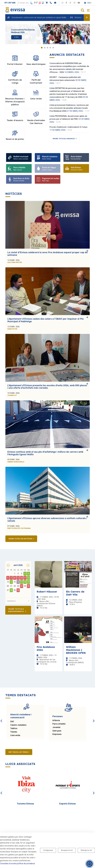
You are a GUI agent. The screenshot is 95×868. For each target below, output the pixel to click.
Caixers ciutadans (18, 725)
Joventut (56, 727)
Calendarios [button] (18, 601)
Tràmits (14, 732)
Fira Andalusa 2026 (46, 648)
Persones (58, 716)
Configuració (48, 850)
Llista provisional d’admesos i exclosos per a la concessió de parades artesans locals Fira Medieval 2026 (69, 108)
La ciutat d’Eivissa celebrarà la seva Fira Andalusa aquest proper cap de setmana (47, 254)
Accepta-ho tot (67, 850)
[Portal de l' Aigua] (48, 168)
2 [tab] (45, 48)
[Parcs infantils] (19, 168)
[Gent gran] (19, 179)
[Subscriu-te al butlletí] (19, 157)
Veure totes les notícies (20, 539)
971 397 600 (10, 3)
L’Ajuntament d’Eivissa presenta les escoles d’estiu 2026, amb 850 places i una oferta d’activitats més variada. (47, 387)
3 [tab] (47, 48)
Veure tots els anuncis (64, 139)
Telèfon (14, 728)
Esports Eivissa (67, 804)
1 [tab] (42, 48)
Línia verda (15, 735)
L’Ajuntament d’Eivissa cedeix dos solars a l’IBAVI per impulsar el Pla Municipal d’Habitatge (45, 320)
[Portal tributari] (48, 179)
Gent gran (57, 731)
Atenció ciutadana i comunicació (21, 716)
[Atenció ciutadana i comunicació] (48, 157)
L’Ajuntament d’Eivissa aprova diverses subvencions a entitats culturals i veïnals (47, 520)
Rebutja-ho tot (86, 850)
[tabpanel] (48, 34)
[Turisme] (76, 168)
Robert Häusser (47, 592)
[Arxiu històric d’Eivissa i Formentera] (76, 157)
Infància (56, 720)
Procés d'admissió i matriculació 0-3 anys (68, 127)
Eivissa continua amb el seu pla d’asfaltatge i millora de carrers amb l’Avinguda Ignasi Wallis (45, 453)
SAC (12, 722)
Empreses (57, 734)
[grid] (18, 582)
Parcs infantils (59, 724)
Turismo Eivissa (25, 804)
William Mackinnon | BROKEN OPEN (76, 650)
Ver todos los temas (19, 752)
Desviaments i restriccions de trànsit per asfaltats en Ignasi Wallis (39, 18)
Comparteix (87, 251)
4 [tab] (50, 48)
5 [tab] (53, 48)
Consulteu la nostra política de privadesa (17, 864)
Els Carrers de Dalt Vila (75, 593)
